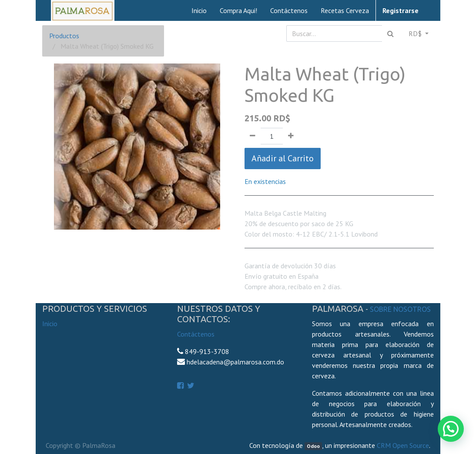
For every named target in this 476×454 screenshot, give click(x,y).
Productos (64, 36)
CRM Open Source (403, 445)
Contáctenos (196, 334)
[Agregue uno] (291, 136)
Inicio (50, 324)
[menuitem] (199, 10)
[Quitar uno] (253, 136)
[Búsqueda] (391, 33)
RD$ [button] (416, 33)
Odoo (313, 446)
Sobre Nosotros (400, 309)
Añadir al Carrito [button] (283, 158)
